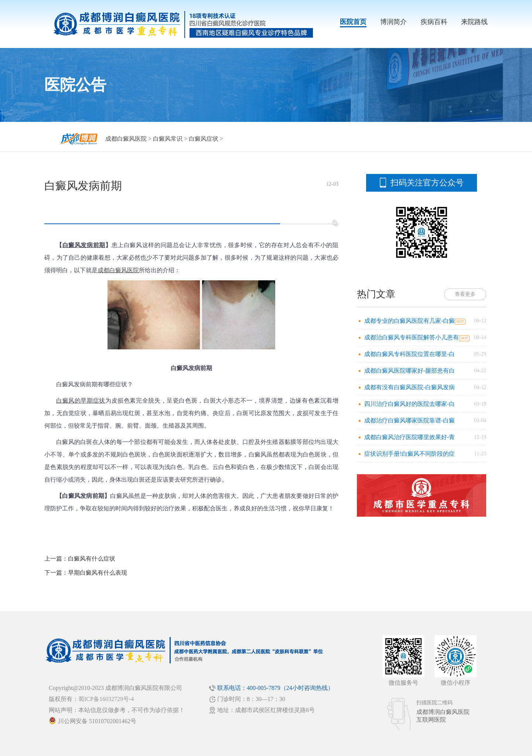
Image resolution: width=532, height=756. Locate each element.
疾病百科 (434, 22)
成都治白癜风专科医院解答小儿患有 (412, 337)
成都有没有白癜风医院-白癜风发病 (410, 387)
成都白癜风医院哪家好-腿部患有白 (410, 371)
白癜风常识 (168, 139)
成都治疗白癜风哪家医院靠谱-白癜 (410, 420)
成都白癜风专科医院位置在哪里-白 (410, 354)
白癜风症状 (204, 139)
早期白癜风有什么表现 (98, 573)
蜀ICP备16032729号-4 (106, 699)
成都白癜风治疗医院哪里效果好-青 (410, 437)
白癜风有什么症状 (92, 559)
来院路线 (474, 22)
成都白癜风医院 (126, 139)
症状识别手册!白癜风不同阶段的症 (410, 454)
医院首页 (353, 22)
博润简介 (393, 22)
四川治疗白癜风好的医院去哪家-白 (410, 404)
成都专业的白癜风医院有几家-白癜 (410, 321)
